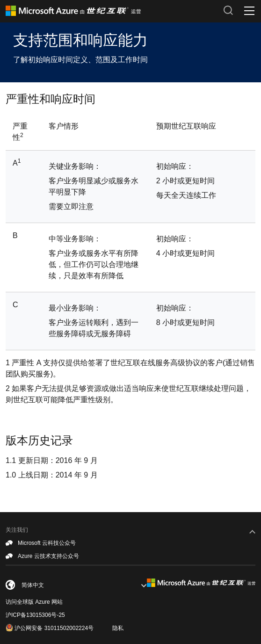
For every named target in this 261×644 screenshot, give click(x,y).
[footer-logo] (201, 583)
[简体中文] (57, 586)
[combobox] (76, 585)
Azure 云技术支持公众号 (42, 557)
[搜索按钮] (228, 10)
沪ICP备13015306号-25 (35, 615)
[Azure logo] (111, 11)
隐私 (118, 628)
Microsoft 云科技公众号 (41, 543)
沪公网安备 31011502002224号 (50, 628)
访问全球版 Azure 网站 (34, 602)
